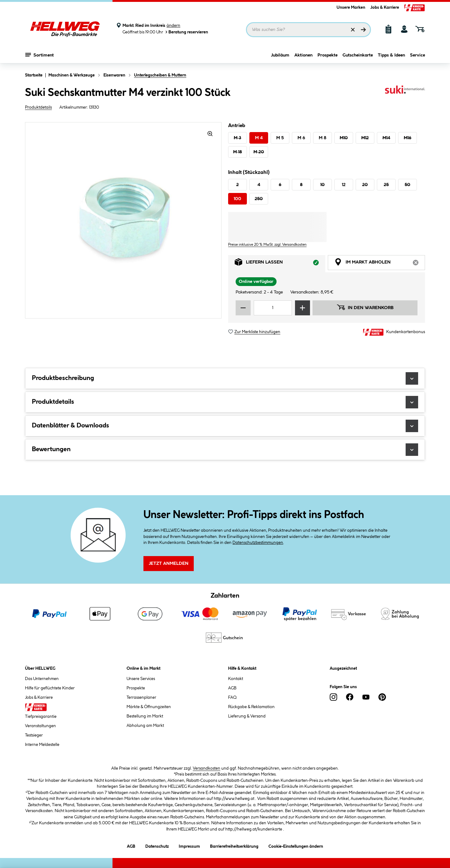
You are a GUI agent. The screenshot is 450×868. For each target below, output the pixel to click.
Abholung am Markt (145, 726)
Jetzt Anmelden (169, 564)
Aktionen (303, 55)
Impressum (189, 845)
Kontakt (236, 679)
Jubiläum (280, 55)
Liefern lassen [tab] (280, 264)
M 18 (237, 152)
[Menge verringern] (243, 308)
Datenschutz (157, 845)
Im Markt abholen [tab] (380, 264)
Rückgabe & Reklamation (251, 707)
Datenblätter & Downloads (225, 426)
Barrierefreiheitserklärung (234, 845)
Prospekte (327, 55)
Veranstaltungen (40, 726)
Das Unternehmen (42, 679)
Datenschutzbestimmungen (258, 543)
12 (344, 185)
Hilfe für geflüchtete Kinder (50, 688)
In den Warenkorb (365, 307)
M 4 (259, 138)
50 (407, 185)
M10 (344, 138)
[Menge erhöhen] (302, 308)
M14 (386, 138)
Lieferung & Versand (247, 716)
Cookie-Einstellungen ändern (296, 845)
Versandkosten (207, 768)
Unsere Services (141, 679)
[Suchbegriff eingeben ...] (308, 30)
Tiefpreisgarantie (41, 717)
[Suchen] (363, 30)
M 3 (237, 138)
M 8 (322, 138)
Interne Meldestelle (42, 745)
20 (365, 185)
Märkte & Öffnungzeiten (149, 707)
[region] (123, 220)
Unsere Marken (351, 7)
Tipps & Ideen (391, 55)
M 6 (301, 138)
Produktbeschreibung (225, 378)
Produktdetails (38, 107)
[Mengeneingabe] (273, 308)
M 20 (259, 152)
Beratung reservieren (186, 32)
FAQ (232, 698)
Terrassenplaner (141, 698)
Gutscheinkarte (358, 55)
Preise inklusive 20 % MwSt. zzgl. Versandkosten (267, 245)
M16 (407, 138)
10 (322, 185)
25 (386, 185)
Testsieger (34, 735)
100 (237, 199)
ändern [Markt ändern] (173, 26)
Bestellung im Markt (145, 716)
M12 (365, 138)
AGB (232, 688)
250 (259, 199)
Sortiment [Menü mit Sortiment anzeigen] (40, 55)
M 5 (280, 138)
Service (417, 55)
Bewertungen (225, 450)
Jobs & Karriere (385, 7)
